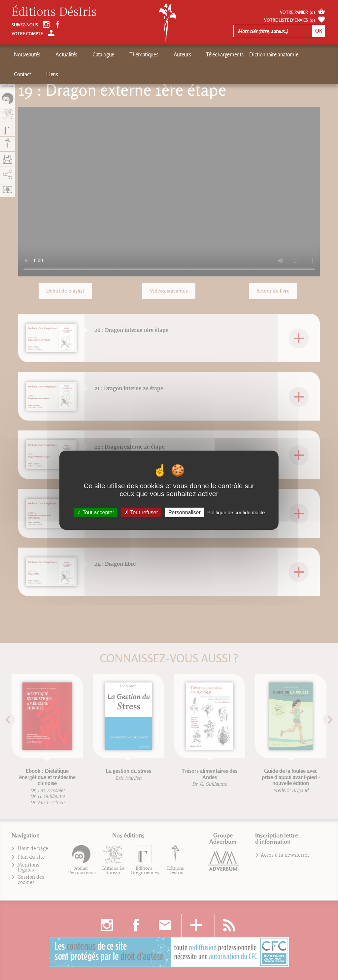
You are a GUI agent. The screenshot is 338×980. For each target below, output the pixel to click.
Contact (266, 54)
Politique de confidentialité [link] (236, 512)
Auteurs (145, 54)
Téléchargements (178, 54)
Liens (286, 54)
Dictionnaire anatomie (227, 54)
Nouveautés (27, 54)
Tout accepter (96, 512)
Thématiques (116, 54)
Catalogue (85, 54)
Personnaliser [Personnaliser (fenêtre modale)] (185, 512)
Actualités (57, 54)
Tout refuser (141, 512)
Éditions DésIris (54, 12)
